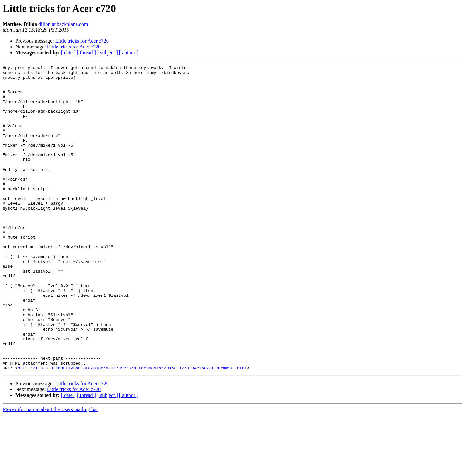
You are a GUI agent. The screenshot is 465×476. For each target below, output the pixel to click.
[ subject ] (108, 52)
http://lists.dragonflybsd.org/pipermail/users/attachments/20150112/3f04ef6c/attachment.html (132, 429)
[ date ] (68, 52)
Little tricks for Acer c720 (82, 41)
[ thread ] (86, 52)
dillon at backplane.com (63, 24)
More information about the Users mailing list (50, 470)
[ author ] (129, 52)
